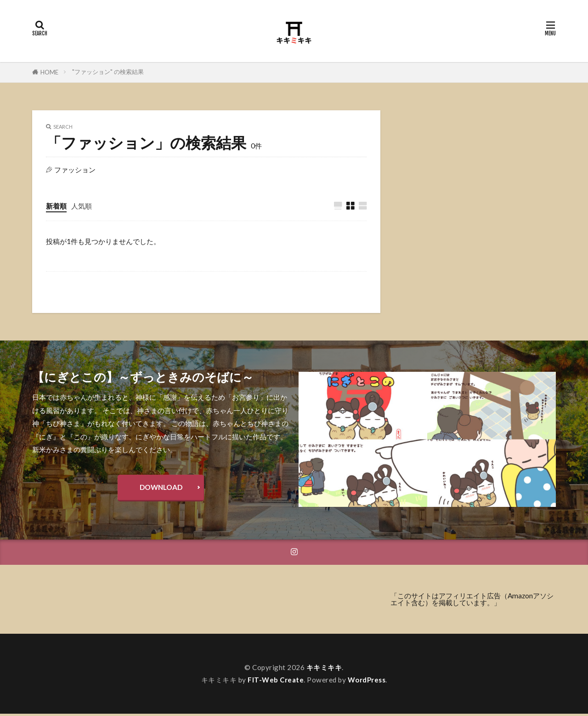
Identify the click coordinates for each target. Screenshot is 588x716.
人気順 (82, 206)
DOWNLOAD (161, 489)
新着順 (56, 206)
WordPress (367, 682)
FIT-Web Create (276, 682)
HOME (49, 72)
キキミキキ (324, 670)
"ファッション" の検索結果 (108, 72)
